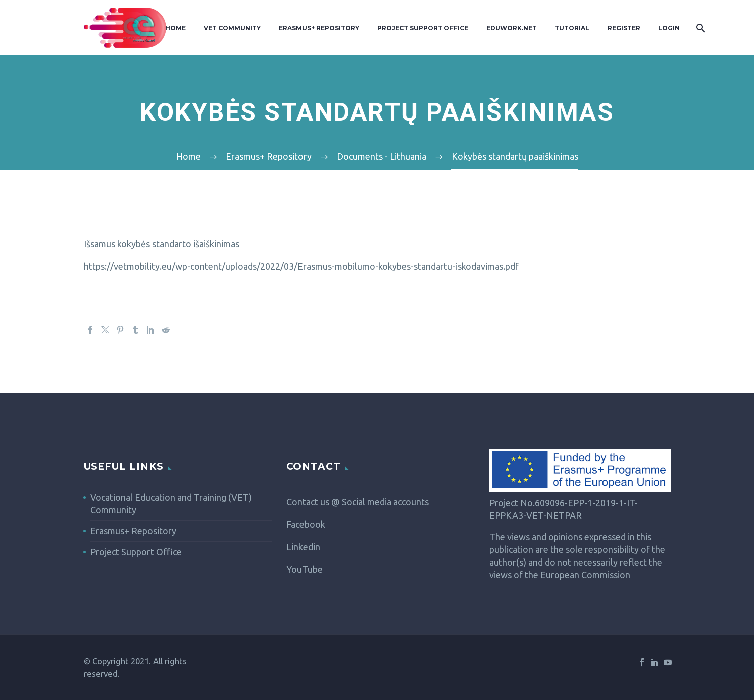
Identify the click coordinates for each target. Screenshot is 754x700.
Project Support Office (423, 28)
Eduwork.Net (511, 28)
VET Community (232, 28)
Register (624, 28)
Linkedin (303, 547)
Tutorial (572, 28)
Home (175, 28)
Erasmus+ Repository (319, 28)
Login (669, 28)
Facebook (306, 524)
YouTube (305, 569)
